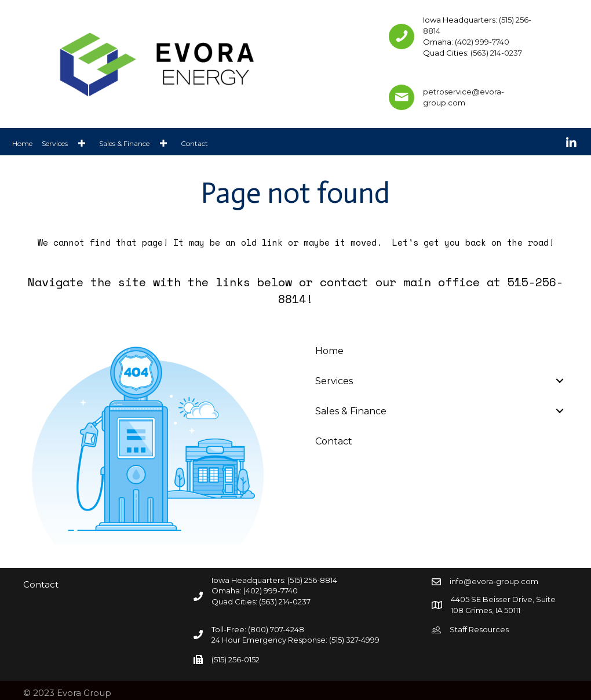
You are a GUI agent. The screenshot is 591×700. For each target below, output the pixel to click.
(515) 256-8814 (312, 580)
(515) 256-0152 (236, 659)
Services (334, 381)
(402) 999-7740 (482, 42)
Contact (334, 441)
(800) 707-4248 (276, 629)
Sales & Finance (351, 411)
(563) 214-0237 (496, 53)
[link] (22, 143)
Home (329, 351)
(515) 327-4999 (354, 640)
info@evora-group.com (494, 581)
